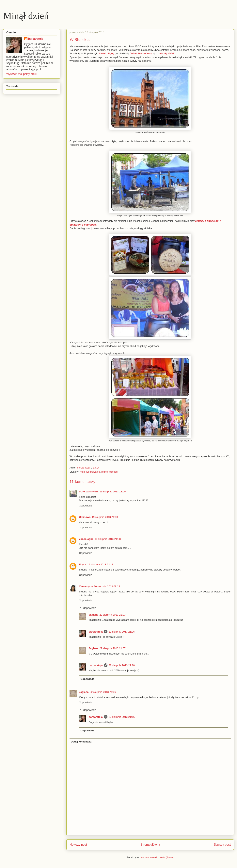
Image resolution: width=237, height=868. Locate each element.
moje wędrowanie (90, 472)
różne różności (110, 472)
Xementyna (86, 586)
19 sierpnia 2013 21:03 (105, 517)
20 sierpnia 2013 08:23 (107, 586)
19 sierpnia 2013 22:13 (100, 564)
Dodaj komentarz (81, 742)
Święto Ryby (107, 53)
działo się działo (165, 53)
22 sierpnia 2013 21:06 (122, 632)
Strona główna (150, 845)
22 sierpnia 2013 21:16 (122, 717)
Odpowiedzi (90, 608)
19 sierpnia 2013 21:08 (108, 539)
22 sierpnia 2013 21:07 (112, 648)
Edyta (82, 564)
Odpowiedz (85, 506)
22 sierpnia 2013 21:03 (112, 615)
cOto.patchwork (89, 492)
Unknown (85, 517)
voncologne (86, 539)
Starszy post (222, 845)
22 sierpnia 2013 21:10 (122, 665)
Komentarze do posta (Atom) (157, 857)
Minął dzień (26, 16)
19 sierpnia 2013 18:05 (113, 492)
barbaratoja (96, 632)
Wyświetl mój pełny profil (21, 74)
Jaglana (93, 615)
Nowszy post (78, 845)
